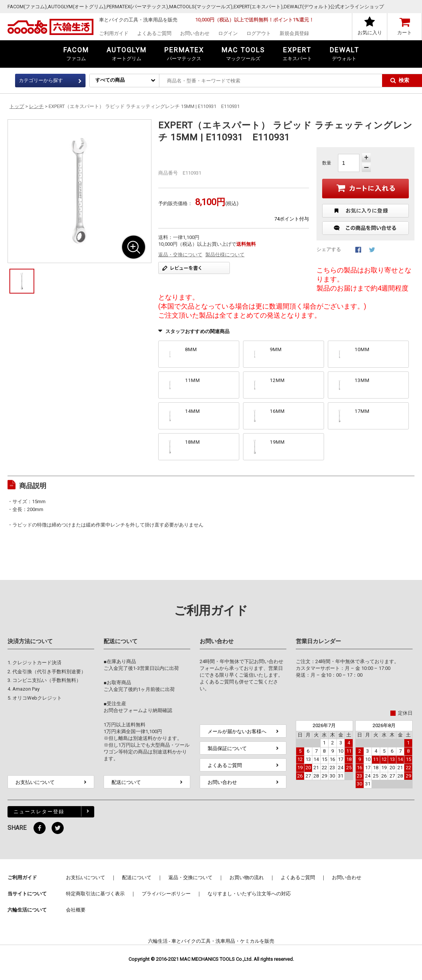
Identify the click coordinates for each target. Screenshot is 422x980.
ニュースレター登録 (39, 812)
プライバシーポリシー (166, 894)
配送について (126, 782)
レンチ (36, 106)
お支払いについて (35, 782)
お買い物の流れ (247, 877)
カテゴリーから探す (41, 80)
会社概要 (76, 910)
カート (404, 33)
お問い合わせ (195, 33)
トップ (17, 106)
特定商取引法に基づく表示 (95, 894)
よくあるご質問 (154, 33)
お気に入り (370, 33)
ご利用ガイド (114, 33)
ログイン (228, 33)
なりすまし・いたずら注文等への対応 (249, 894)
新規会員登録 (294, 33)
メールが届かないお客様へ (237, 731)
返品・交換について (180, 255)
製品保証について (227, 748)
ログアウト (259, 33)
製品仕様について (225, 255)
